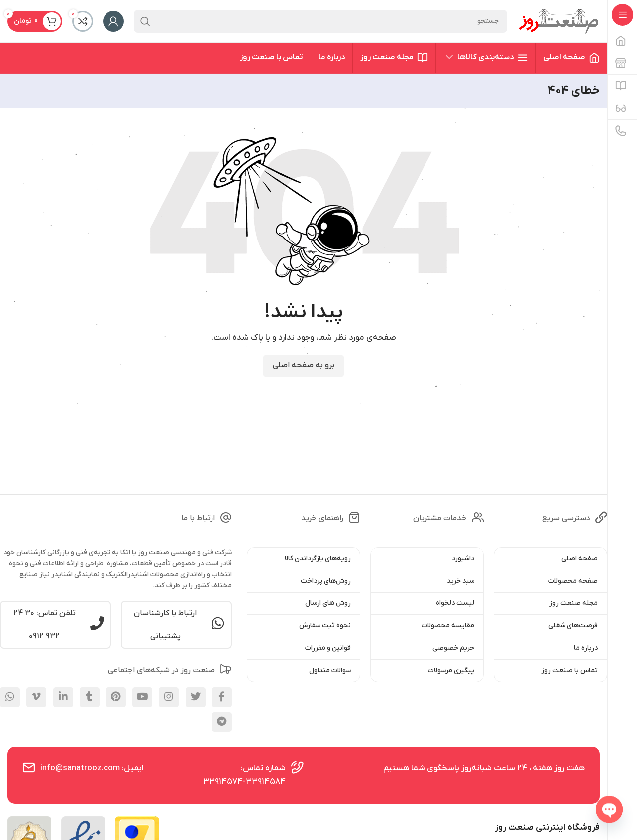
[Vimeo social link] (36, 697)
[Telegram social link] (222, 722)
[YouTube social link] (142, 697)
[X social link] (196, 697)
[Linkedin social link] (63, 697)
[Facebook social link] (222, 697)
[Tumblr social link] (90, 697)
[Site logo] (558, 21)
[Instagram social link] (169, 697)
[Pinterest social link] (116, 697)
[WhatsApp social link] (10, 697)
